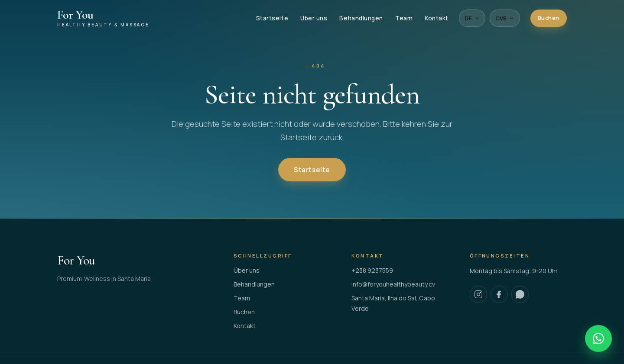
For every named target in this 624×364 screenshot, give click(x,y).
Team (404, 18)
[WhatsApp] (520, 294)
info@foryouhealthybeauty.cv (393, 284)
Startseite (272, 18)
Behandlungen (361, 18)
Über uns (314, 18)
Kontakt (437, 18)
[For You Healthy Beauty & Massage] (103, 18)
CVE (505, 18)
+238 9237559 (372, 270)
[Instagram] (478, 294)
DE (472, 18)
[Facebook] (499, 294)
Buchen (549, 18)
